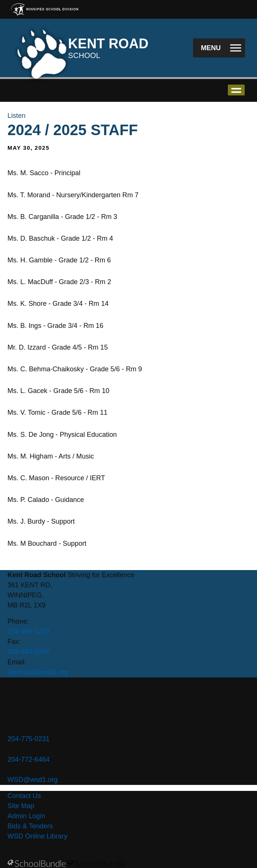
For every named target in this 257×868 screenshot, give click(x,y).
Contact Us (24, 796)
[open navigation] (219, 48)
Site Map (21, 806)
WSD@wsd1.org (33, 780)
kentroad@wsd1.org (38, 672)
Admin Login (26, 816)
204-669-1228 (29, 631)
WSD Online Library (37, 836)
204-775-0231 (29, 739)
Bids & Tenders (30, 826)
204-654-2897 (29, 652)
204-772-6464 (29, 759)
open (236, 90)
